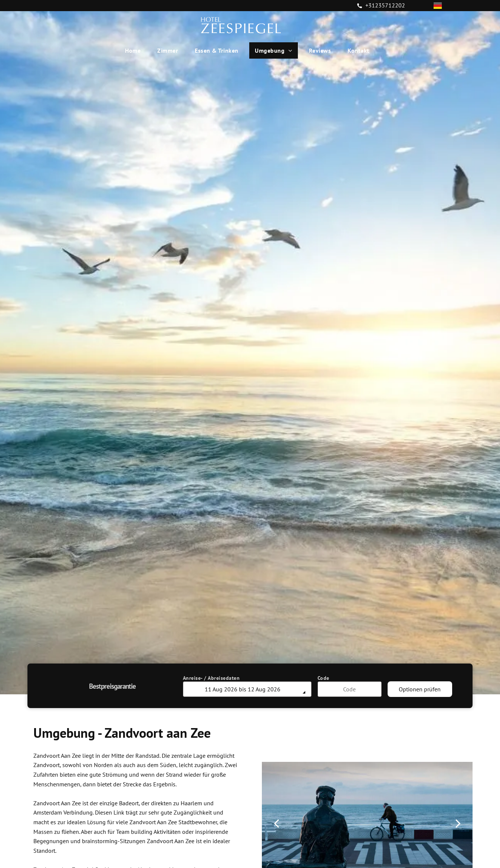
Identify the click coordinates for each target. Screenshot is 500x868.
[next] (458, 823)
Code (323, 678)
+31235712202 (385, 5)
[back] (276, 823)
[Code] (350, 689)
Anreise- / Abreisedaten (211, 678)
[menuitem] (136, 50)
